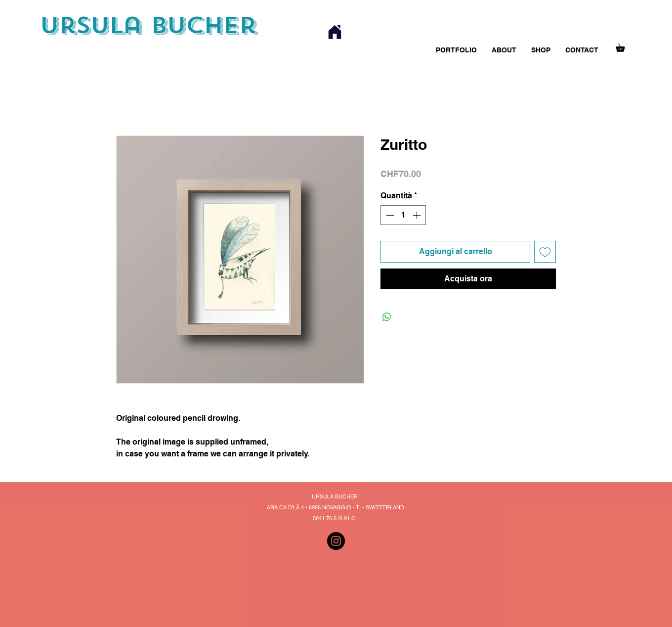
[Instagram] (336, 541)
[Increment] (418, 215)
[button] (624, 46)
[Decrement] (389, 215)
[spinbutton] (403, 215)
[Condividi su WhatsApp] (387, 317)
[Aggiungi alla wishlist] (545, 252)
